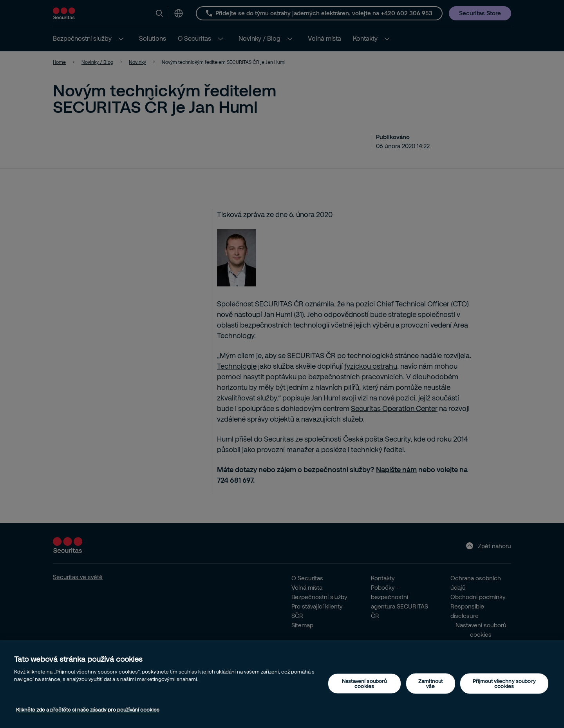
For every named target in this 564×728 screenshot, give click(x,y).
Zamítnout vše (430, 683)
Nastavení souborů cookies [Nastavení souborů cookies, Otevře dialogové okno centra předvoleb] (364, 683)
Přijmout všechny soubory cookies (504, 683)
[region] (282, 684)
